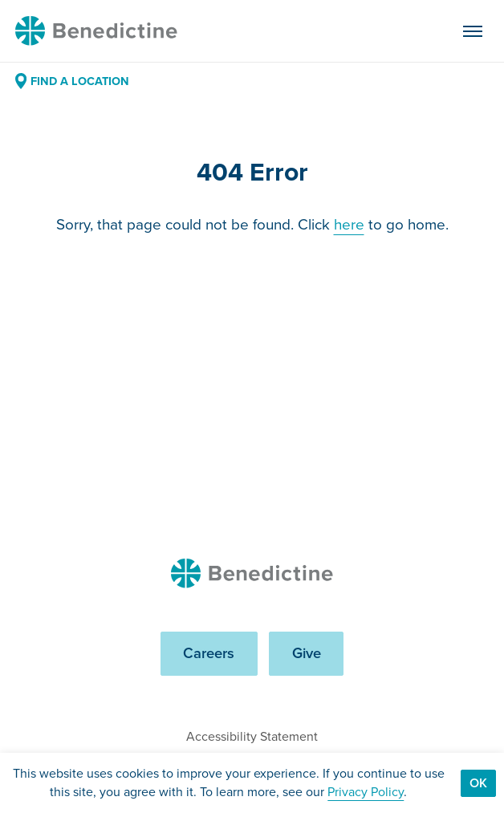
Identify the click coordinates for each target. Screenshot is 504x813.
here (349, 225)
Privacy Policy (366, 792)
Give (307, 653)
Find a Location (72, 81)
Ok (478, 783)
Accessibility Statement (252, 736)
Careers (209, 653)
